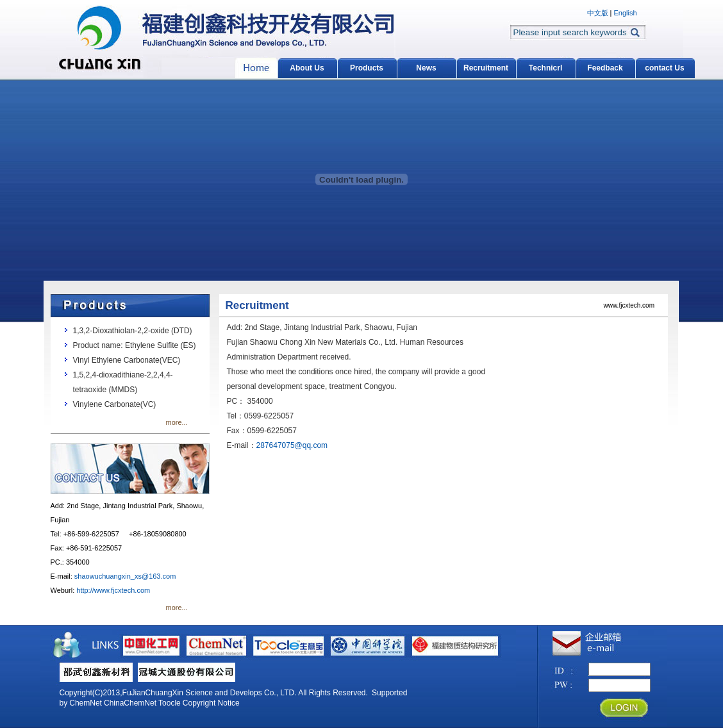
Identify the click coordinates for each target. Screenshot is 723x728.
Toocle (170, 703)
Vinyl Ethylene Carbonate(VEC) (127, 360)
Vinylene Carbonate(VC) (115, 404)
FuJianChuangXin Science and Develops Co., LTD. (210, 693)
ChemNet (86, 703)
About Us (307, 68)
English (625, 13)
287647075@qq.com (292, 445)
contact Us (664, 68)
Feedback (605, 68)
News (426, 68)
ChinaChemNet (130, 703)
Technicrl (545, 68)
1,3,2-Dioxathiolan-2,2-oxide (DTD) (133, 331)
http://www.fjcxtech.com (113, 590)
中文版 (598, 13)
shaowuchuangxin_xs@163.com (125, 576)
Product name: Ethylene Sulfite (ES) (135, 345)
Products (367, 68)
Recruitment (486, 68)
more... (177, 422)
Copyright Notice (211, 703)
